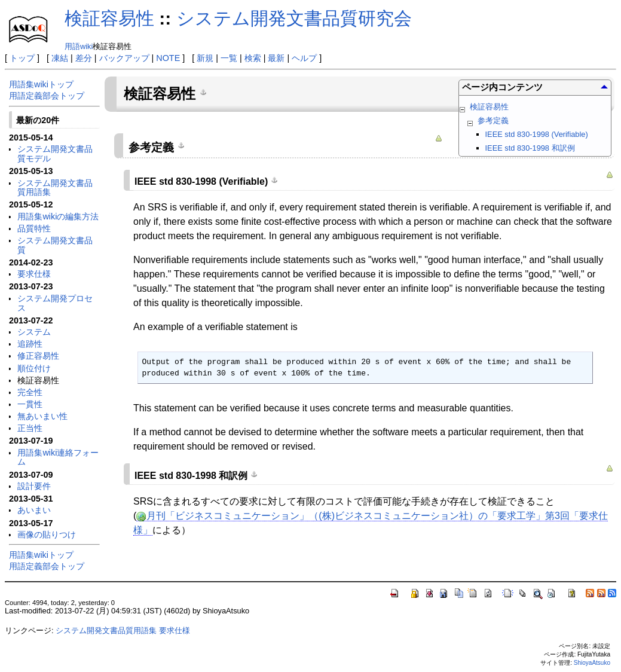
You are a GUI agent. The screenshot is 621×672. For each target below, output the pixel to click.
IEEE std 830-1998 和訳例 (530, 148)
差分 (84, 58)
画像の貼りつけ (47, 534)
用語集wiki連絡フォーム (58, 457)
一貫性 (30, 404)
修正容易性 (38, 356)
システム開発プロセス (55, 303)
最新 (276, 58)
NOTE (168, 58)
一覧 (229, 58)
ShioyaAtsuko (592, 663)
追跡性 (30, 344)
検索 (253, 58)
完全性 (30, 392)
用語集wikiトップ (41, 84)
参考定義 (493, 120)
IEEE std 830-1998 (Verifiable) (537, 134)
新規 (205, 58)
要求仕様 (34, 274)
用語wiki (79, 46)
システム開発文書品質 (55, 245)
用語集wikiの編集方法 (58, 216)
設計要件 (34, 486)
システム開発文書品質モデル (55, 154)
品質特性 (34, 228)
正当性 (30, 428)
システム (34, 332)
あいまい (34, 510)
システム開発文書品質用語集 (55, 188)
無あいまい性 (42, 416)
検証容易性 (109, 18)
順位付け (34, 368)
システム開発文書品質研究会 (294, 18)
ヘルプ (304, 58)
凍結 (60, 58)
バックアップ (124, 58)
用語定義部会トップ (47, 96)
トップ (22, 58)
